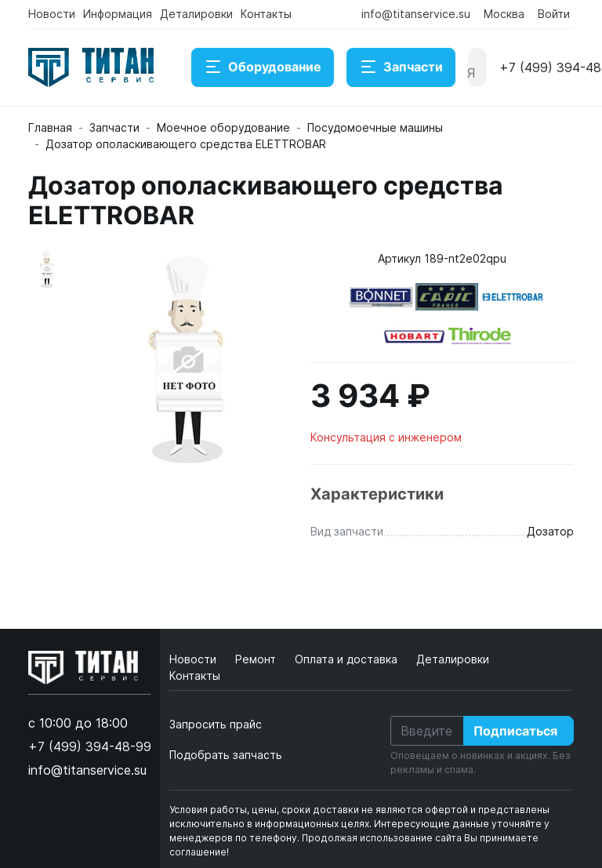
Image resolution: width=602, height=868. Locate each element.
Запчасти (401, 67)
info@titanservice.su (416, 14)
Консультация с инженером (386, 437)
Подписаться (515, 731)
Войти (554, 14)
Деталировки (196, 14)
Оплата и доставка (348, 659)
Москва (504, 14)
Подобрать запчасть (226, 755)
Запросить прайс (216, 724)
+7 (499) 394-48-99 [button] (90, 746)
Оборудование (263, 67)
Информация (118, 14)
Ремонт (257, 659)
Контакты (266, 14)
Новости (52, 14)
